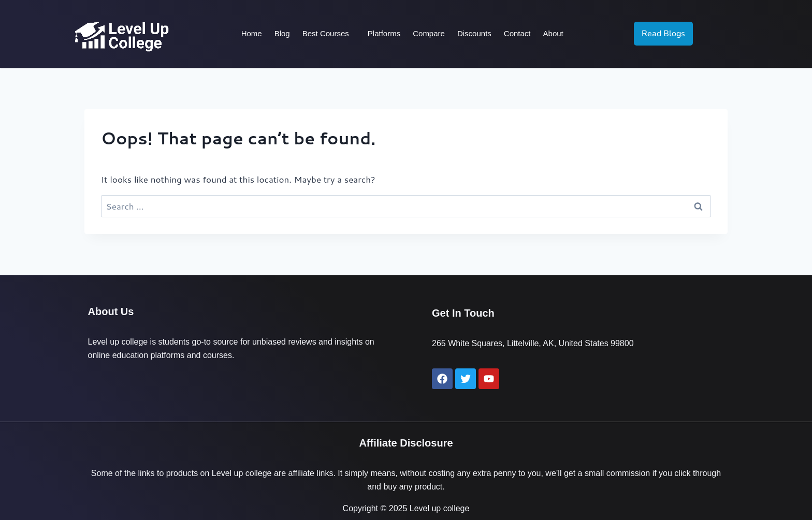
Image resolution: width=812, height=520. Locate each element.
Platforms (384, 33)
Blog (282, 33)
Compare (429, 33)
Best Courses (326, 33)
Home (252, 33)
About (553, 33)
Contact (517, 33)
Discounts (474, 33)
